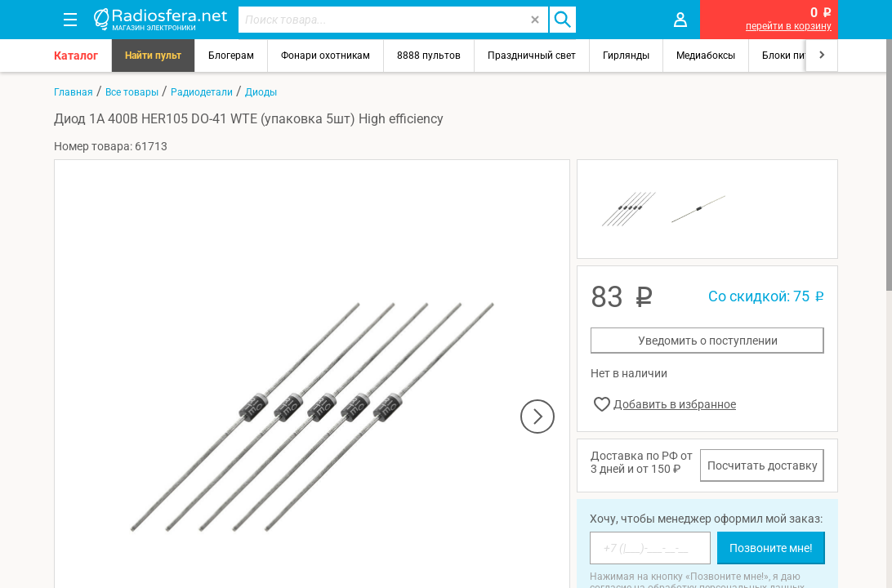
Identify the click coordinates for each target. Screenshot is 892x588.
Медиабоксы (706, 56)
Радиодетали (202, 92)
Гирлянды (626, 56)
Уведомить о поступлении (708, 341)
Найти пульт (153, 56)
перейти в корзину (789, 26)
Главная (74, 92)
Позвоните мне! (771, 548)
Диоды (261, 92)
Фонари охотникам (326, 56)
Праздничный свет (532, 56)
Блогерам (231, 56)
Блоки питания (797, 56)
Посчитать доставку (763, 465)
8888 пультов (429, 56)
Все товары (132, 92)
